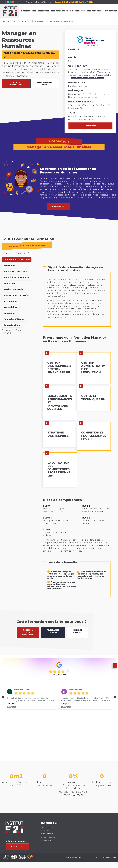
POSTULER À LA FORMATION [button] (28, 632)
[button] (114, 672)
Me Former (19, 21)
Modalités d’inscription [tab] (16, 271)
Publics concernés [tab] (13, 289)
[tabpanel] (77, 433)
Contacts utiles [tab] (12, 325)
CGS (95, 857)
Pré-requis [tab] (9, 265)
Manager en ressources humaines (87, 78)
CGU (88, 857)
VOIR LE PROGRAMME (16, 84)
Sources (77, 795)
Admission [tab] (9, 283)
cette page (89, 119)
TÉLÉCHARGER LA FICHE (45, 84)
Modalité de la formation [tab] (17, 277)
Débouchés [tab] (10, 313)
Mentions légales (74, 857)
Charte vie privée (109, 857)
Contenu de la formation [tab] (17, 259)
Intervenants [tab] (10, 301)
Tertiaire (31, 21)
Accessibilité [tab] (11, 307)
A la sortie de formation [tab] (16, 295)
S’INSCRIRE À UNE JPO (77, 631)
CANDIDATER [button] (58, 206)
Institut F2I (7, 21)
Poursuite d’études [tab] (14, 319)
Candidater (90, 126)
